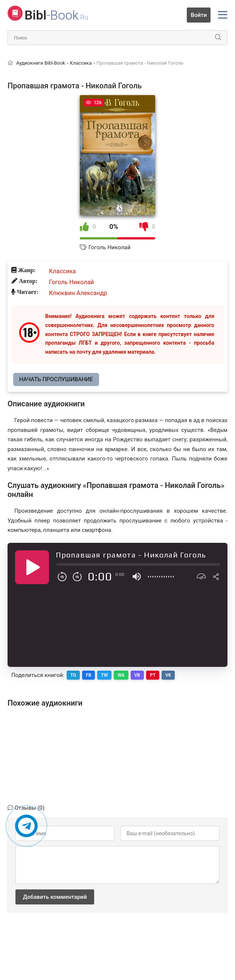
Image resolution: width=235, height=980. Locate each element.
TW (104, 675)
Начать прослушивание (56, 379)
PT (153, 675)
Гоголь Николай (110, 247)
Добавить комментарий (55, 897)
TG (73, 675)
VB (137, 675)
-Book (56, 15)
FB (89, 675)
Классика (63, 271)
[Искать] (218, 38)
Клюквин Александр (78, 293)
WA (121, 675)
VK (168, 675)
